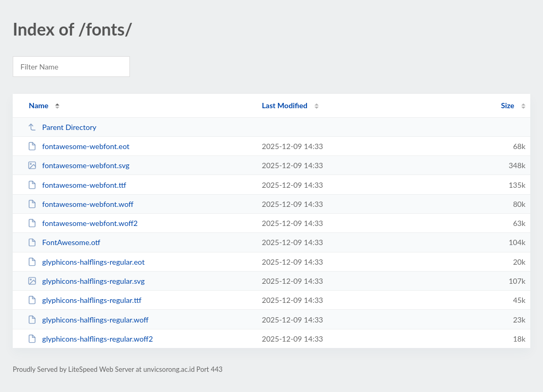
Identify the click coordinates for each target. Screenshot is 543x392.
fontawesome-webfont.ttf (77, 185)
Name (38, 105)
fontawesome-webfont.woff (80, 204)
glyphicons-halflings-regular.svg (86, 281)
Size (508, 105)
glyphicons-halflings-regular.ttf (84, 300)
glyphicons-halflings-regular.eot (86, 262)
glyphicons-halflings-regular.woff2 (90, 339)
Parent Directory (62, 127)
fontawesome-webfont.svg (78, 165)
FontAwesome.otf (64, 242)
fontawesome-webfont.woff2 (83, 223)
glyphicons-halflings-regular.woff (88, 320)
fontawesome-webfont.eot (78, 146)
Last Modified (285, 105)
